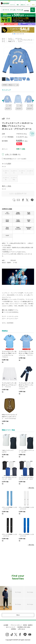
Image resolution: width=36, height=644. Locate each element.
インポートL (30, 172)
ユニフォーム (19, 38)
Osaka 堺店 (29, 221)
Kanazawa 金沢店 (29, 228)
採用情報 (13, 629)
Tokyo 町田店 (7, 228)
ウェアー (10, 38)
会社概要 (6, 625)
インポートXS (6, 172)
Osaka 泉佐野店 (18, 213)
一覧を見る (31, 488)
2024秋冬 (5, 85)
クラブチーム (11, 40)
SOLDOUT (8, 109)
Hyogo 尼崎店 (7, 221)
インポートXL (6, 179)
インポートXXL (14, 179)
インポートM (22, 172)
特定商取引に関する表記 (24, 627)
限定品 (11, 85)
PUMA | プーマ (12, 41)
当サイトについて (11, 627)
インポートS (14, 172)
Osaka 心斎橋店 (18, 221)
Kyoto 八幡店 (29, 213)
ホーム (4, 38)
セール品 (16, 85)
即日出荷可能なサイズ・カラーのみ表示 (15, 159)
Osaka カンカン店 (18, 228)
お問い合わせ (22, 629)
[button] (13, 34)
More (18, 615)
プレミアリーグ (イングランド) (25, 40)
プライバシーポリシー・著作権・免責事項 (22, 625)
